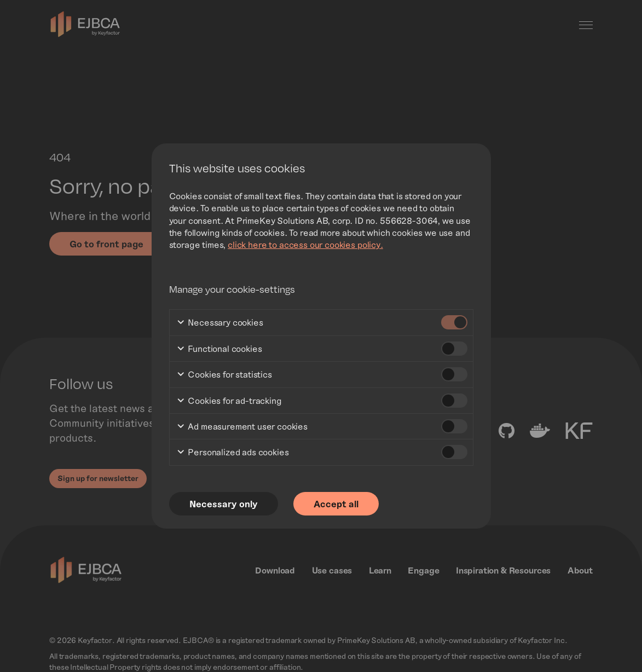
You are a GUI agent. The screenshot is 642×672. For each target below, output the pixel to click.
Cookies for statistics (224, 375)
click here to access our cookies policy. (305, 244)
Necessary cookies (220, 323)
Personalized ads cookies (233, 453)
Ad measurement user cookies (242, 427)
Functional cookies (219, 349)
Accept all (338, 504)
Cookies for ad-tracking (229, 401)
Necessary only (224, 504)
